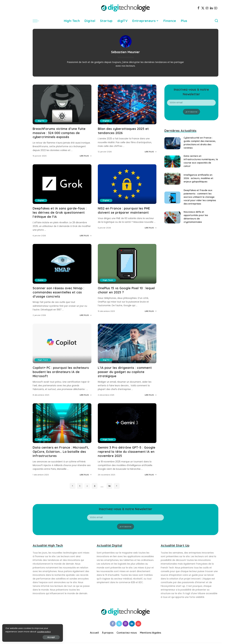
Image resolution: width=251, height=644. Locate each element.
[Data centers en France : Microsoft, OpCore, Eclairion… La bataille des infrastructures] (62, 422)
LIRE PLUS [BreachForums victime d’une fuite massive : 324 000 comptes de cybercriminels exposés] (86, 156)
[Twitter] (203, 8)
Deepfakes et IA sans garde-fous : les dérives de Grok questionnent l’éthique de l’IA (60, 212)
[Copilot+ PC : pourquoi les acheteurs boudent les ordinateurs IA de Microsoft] (62, 342)
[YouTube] (216, 8)
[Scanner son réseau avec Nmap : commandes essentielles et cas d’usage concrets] (62, 263)
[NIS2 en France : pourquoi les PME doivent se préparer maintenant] (127, 184)
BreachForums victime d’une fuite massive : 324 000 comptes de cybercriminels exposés (59, 133)
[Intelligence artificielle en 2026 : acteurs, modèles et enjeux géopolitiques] (172, 179)
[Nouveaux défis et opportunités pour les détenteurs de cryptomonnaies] (172, 217)
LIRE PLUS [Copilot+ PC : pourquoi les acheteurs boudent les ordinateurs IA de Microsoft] (86, 393)
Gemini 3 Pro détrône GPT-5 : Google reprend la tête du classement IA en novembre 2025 (127, 450)
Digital (106, 121)
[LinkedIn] (211, 8)
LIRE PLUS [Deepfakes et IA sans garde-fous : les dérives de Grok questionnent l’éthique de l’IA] (86, 235)
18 (109, 484)
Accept (39, 637)
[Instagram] (207, 8)
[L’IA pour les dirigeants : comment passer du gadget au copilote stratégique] (127, 342)
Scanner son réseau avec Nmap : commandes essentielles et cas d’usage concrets (59, 291)
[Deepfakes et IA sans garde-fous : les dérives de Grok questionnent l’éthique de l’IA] (62, 184)
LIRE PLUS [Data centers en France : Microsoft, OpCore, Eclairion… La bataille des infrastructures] (86, 473)
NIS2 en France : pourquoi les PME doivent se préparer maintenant (124, 210)
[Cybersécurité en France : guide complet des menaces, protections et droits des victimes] (172, 143)
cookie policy (12, 631)
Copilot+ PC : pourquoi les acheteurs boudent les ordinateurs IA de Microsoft (61, 371)
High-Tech (108, 279)
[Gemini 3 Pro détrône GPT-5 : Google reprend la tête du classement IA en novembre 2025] (127, 422)
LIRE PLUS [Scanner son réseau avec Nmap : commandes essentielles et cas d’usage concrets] (86, 314)
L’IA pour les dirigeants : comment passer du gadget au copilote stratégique (125, 371)
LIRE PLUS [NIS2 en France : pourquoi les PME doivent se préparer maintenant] (151, 227)
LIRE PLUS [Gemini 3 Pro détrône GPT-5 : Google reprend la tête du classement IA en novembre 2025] (151, 473)
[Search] (216, 21)
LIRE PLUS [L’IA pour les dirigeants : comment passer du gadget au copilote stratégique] (151, 393)
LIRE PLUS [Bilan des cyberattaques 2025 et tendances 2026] (151, 152)
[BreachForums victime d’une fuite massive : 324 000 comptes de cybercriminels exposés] (62, 104)
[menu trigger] (37, 21)
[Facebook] (198, 8)
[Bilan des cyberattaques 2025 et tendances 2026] (127, 104)
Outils (41, 279)
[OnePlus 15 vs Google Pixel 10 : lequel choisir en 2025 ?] (127, 263)
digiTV (41, 121)
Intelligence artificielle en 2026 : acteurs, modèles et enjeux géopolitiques (199, 178)
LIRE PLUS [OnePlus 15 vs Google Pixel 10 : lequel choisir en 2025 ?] (151, 310)
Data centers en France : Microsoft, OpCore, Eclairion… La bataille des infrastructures (61, 450)
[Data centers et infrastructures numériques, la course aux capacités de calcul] (172, 162)
